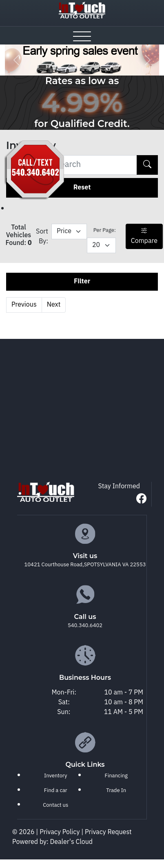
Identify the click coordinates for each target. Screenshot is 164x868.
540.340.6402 (85, 625)
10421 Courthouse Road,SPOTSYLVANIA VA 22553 (85, 565)
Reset (82, 188)
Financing (116, 776)
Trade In (116, 790)
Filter (82, 282)
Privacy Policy (60, 832)
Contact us (55, 805)
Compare (144, 236)
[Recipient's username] (72, 165)
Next (54, 305)
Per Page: (105, 230)
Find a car (56, 790)
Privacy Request (108, 832)
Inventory (55, 776)
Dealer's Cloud (72, 842)
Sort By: (42, 237)
